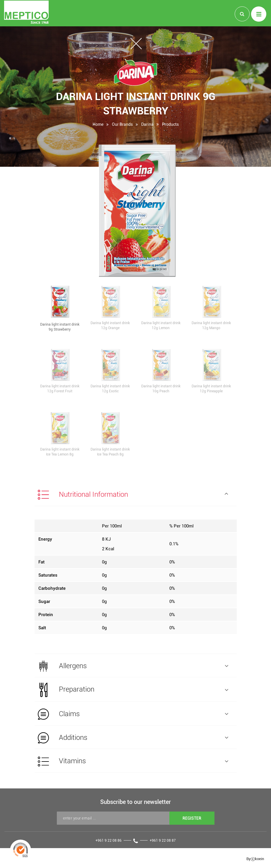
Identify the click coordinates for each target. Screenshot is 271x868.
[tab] (136, 494)
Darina (147, 126)
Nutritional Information (133, 495)
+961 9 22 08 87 (163, 843)
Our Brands (122, 126)
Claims (133, 715)
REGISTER (192, 820)
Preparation (133, 691)
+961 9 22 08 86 (109, 843)
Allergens (133, 667)
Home (98, 126)
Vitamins (133, 763)
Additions (133, 739)
